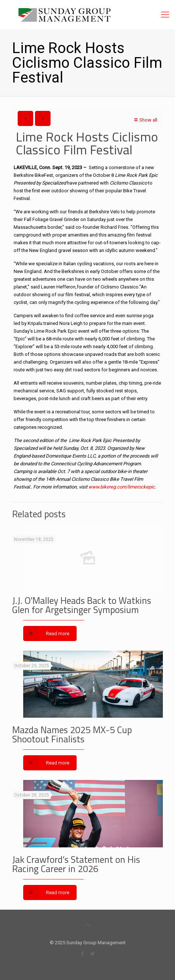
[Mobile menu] (165, 15)
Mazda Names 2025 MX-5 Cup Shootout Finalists (72, 734)
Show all (145, 120)
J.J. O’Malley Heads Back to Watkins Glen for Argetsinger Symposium (82, 605)
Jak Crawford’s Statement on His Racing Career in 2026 (76, 864)
